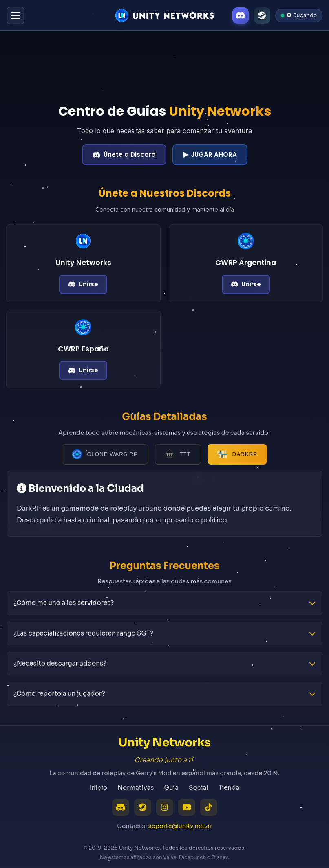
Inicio (98, 788)
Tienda (229, 788)
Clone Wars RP (105, 457)
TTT (178, 457)
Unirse (83, 284)
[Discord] (241, 15)
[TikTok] (209, 807)
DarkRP (237, 457)
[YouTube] (187, 807)
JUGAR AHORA (210, 155)
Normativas (136, 788)
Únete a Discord (124, 155)
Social (199, 788)
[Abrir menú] (15, 15)
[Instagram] (165, 807)
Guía (171, 788)
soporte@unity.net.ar (180, 826)
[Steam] (262, 15)
